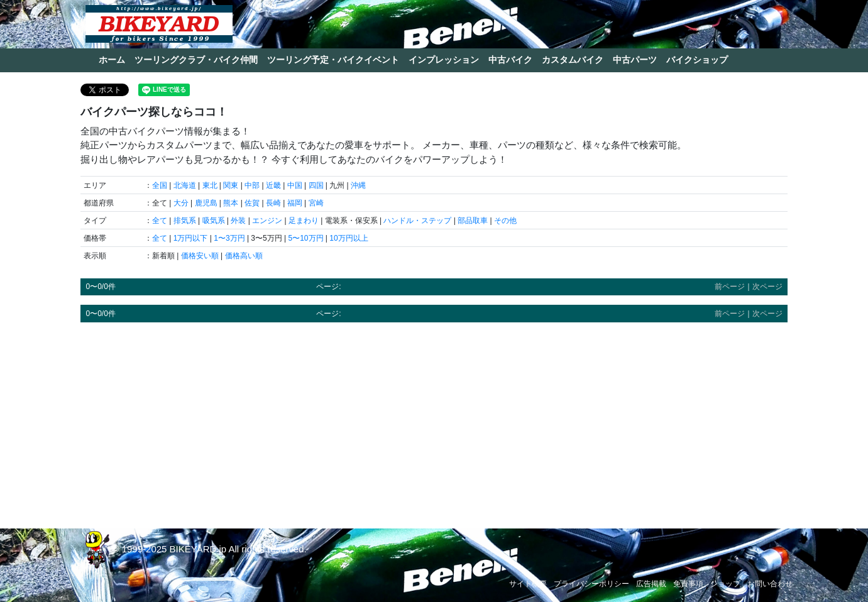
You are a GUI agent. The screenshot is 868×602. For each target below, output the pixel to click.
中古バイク (510, 60)
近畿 (273, 185)
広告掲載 (651, 584)
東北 (210, 185)
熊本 (231, 203)
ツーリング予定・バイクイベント (333, 60)
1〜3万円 (229, 238)
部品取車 (473, 221)
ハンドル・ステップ (417, 221)
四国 (316, 185)
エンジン (267, 221)
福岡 (295, 203)
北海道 (185, 185)
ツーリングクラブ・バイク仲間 (196, 60)
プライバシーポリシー (591, 584)
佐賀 (252, 203)
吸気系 (214, 221)
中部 (252, 185)
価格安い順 (200, 256)
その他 (505, 221)
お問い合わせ (770, 584)
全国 (160, 185)
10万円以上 (349, 238)
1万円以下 (191, 238)
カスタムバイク (573, 60)
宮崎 (316, 203)
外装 (238, 221)
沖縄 (358, 185)
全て (160, 221)
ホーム (112, 60)
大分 (181, 203)
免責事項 (688, 584)
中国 (295, 185)
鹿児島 (206, 203)
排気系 (185, 221)
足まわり (304, 221)
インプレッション (444, 60)
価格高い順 (244, 256)
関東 (231, 185)
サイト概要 (528, 584)
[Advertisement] (434, 420)
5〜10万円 (305, 238)
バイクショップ (697, 60)
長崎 (273, 203)
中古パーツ (635, 60)
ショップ (725, 584)
